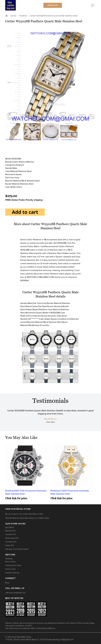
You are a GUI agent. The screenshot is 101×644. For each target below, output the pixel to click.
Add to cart (25, 212)
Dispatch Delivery (12, 573)
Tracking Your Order (13, 565)
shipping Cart (53, 5)
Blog (7, 583)
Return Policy (11, 562)
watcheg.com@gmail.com (15, 593)
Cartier (14, 16)
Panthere (23, 16)
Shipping (9, 559)
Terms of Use (10, 569)
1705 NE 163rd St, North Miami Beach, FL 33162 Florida (27, 518)
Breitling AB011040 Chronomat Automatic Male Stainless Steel (26, 492)
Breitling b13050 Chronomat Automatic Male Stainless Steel (70, 492)
